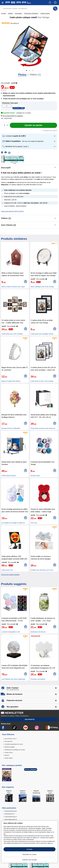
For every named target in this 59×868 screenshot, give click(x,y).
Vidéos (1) (35, 75)
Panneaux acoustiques (38, 679)
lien (4, 834)
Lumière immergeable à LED (11, 632)
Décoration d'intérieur (31, 13)
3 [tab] (33, 71)
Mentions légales (10, 747)
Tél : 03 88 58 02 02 (13, 690)
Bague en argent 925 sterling (11, 381)
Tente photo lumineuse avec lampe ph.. (43, 428)
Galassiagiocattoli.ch (11, 819)
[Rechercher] (55, 9)
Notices (7, 755)
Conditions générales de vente (14, 744)
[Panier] (55, 3)
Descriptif (6, 168)
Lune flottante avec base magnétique (13, 679)
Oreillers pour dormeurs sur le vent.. (42, 570)
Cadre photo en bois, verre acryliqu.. (42, 381)
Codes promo (9, 753)
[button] (12, 116)
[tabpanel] (29, 46)
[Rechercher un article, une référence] (29, 9)
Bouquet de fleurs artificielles (11, 428)
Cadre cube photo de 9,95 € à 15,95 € (12, 211)
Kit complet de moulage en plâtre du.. (14, 523)
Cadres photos (45, 13)
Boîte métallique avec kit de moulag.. (43, 287)
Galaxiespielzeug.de (11, 811)
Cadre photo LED (7, 570)
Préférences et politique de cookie (15, 750)
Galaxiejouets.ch (10, 814)
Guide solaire (9, 758)
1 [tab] (26, 71)
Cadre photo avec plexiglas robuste (42, 334)
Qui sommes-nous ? (11, 739)
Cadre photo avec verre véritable (12, 334)
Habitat (10, 13)
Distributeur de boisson (38, 632)
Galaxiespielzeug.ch (11, 817)
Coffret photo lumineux (9, 476)
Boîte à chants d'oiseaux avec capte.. (14, 287)
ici (52, 843)
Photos (22, 75)
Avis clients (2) (8, 225)
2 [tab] (30, 71)
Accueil (4, 13)
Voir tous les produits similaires (10, 575)
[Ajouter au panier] (33, 125)
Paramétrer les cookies (29, 854)
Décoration (18, 13)
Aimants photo (35, 476)
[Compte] (50, 3)
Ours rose (34, 523)
